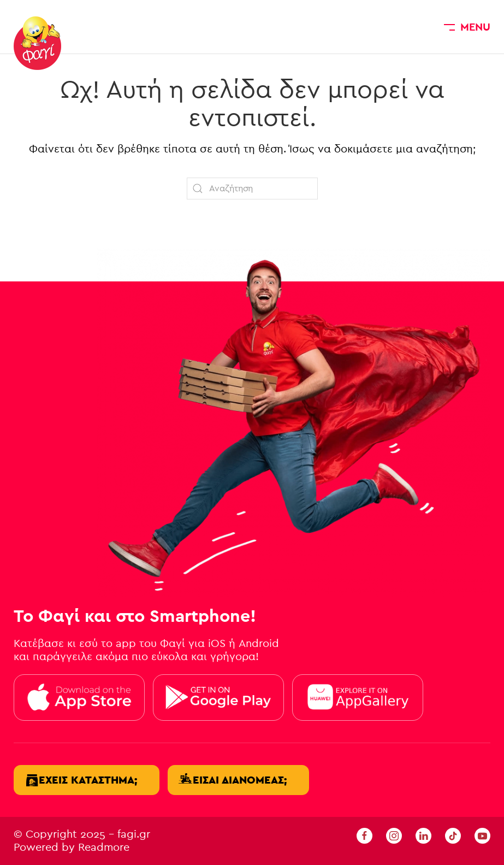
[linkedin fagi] (423, 835)
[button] (467, 27)
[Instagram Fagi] (394, 835)
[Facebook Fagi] (364, 835)
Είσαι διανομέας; (240, 780)
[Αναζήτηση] (252, 189)
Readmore (104, 847)
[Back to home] (37, 43)
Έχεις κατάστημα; (88, 780)
